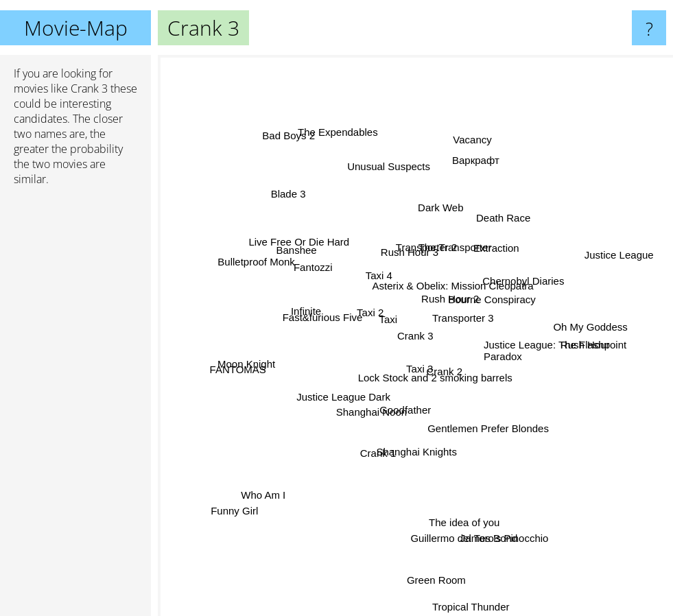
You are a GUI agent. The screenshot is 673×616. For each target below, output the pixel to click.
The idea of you (459, 498)
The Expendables (350, 162)
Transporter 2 (403, 218)
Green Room (429, 542)
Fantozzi (336, 269)
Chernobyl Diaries (510, 286)
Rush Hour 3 (401, 258)
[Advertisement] (75, 407)
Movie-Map (76, 28)
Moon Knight (257, 363)
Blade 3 (286, 203)
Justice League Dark (351, 393)
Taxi (380, 351)
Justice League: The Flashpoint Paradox (555, 344)
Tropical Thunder (474, 596)
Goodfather (362, 421)
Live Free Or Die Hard (306, 253)
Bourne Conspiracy (501, 247)
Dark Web (443, 226)
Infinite (316, 319)
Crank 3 (415, 336)
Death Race (494, 232)
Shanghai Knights (413, 442)
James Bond (472, 535)
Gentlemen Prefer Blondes (474, 382)
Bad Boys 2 (299, 155)
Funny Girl (246, 496)
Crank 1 (369, 465)
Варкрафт (474, 183)
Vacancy (465, 164)
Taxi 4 (382, 273)
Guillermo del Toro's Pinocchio (475, 518)
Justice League (590, 264)
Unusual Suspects (393, 183)
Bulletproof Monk (261, 271)
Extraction (489, 263)
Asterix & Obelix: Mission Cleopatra (461, 291)
